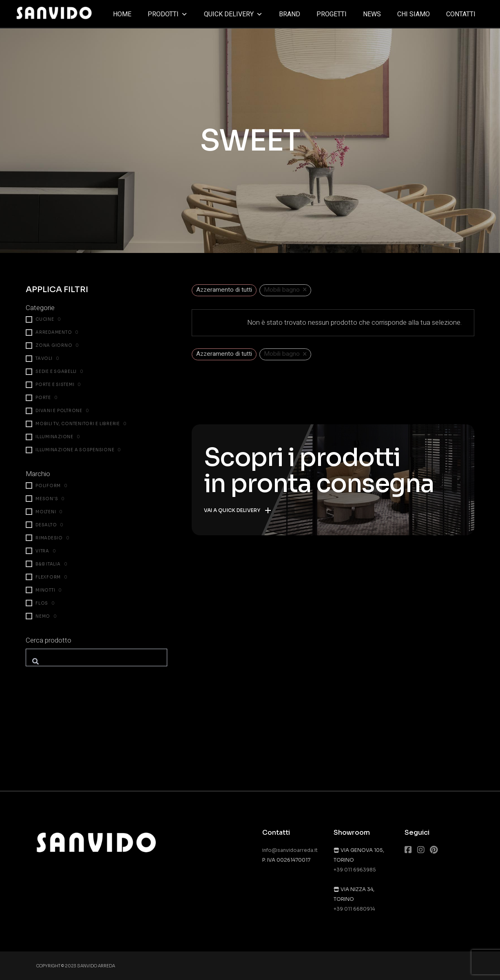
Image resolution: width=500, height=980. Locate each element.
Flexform (48, 577)
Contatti (461, 14)
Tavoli (44, 358)
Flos (42, 603)
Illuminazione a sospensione (75, 450)
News (372, 14)
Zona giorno (54, 345)
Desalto (46, 525)
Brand (290, 14)
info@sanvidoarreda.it (290, 850)
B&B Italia (48, 564)
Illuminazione (54, 437)
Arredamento (54, 332)
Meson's (47, 499)
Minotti (45, 590)
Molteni (46, 512)
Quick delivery (233, 14)
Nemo (43, 616)
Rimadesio (49, 538)
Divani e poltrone (59, 411)
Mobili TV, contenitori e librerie (78, 424)
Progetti (332, 14)
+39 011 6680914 (354, 909)
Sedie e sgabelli (56, 371)
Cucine (45, 319)
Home (122, 14)
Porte (43, 398)
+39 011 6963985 (355, 870)
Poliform (48, 486)
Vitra (42, 551)
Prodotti (168, 14)
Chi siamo (414, 14)
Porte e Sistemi (55, 385)
